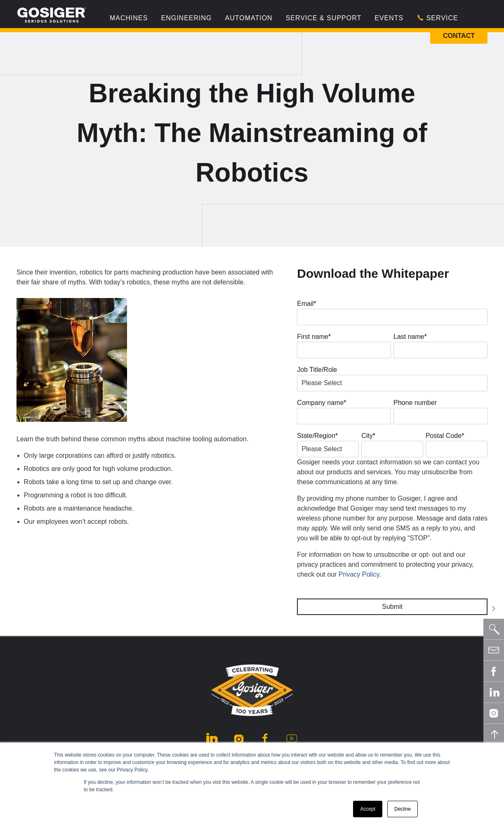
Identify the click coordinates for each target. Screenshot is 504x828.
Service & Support (324, 18)
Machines (129, 18)
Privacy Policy (359, 574)
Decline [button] (403, 809)
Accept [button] (368, 809)
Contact (459, 36)
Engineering (186, 18)
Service (437, 18)
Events (389, 18)
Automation (248, 18)
